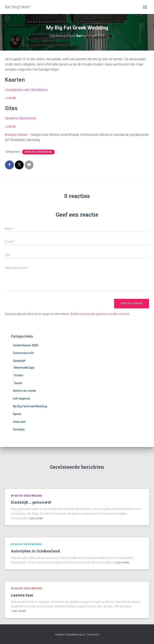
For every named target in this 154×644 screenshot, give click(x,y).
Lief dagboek (21, 399)
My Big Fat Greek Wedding (38, 152)
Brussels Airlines (16, 135)
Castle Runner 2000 (25, 345)
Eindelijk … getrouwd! (31, 502)
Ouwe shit (19, 422)
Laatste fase (22, 595)
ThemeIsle (93, 635)
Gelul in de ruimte (24, 391)
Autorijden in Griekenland (35, 551)
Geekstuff (19, 361)
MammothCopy (24, 368)
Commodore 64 (23, 353)
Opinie (17, 414)
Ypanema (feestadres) (21, 118)
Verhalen (19, 429)
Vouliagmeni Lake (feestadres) (26, 90)
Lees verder (36, 518)
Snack (18, 383)
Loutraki (10, 98)
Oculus (19, 375)
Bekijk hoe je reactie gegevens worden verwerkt (100, 314)
